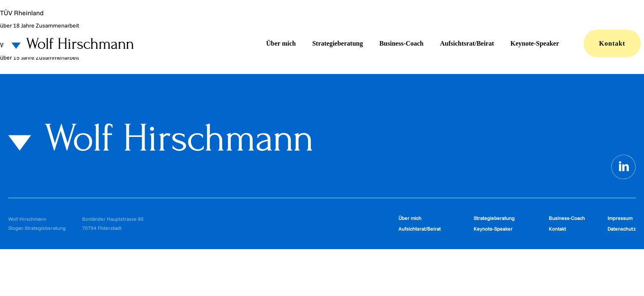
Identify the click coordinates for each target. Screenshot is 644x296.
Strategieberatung (338, 43)
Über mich (281, 43)
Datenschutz (622, 229)
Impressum (620, 218)
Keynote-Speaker (535, 43)
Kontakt (612, 43)
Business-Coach (402, 43)
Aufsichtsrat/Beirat (467, 43)
